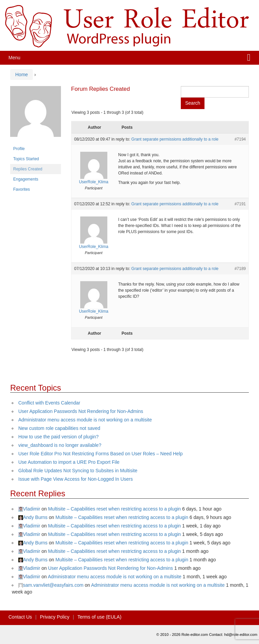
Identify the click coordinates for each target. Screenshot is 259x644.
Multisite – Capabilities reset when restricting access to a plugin (114, 509)
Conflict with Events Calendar (49, 403)
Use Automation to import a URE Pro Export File (69, 462)
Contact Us (20, 617)
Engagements (26, 179)
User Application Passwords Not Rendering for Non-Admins (81, 411)
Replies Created (28, 169)
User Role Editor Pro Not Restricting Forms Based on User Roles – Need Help (101, 454)
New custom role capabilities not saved (59, 428)
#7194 (240, 139)
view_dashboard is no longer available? (60, 445)
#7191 (240, 204)
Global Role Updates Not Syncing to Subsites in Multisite (78, 471)
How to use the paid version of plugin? (58, 437)
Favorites (21, 189)
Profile (19, 149)
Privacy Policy (55, 617)
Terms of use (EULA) (100, 617)
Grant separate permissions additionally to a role (175, 139)
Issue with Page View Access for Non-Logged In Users (75, 479)
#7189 (240, 269)
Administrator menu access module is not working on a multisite (85, 420)
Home (21, 75)
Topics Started (26, 159)
